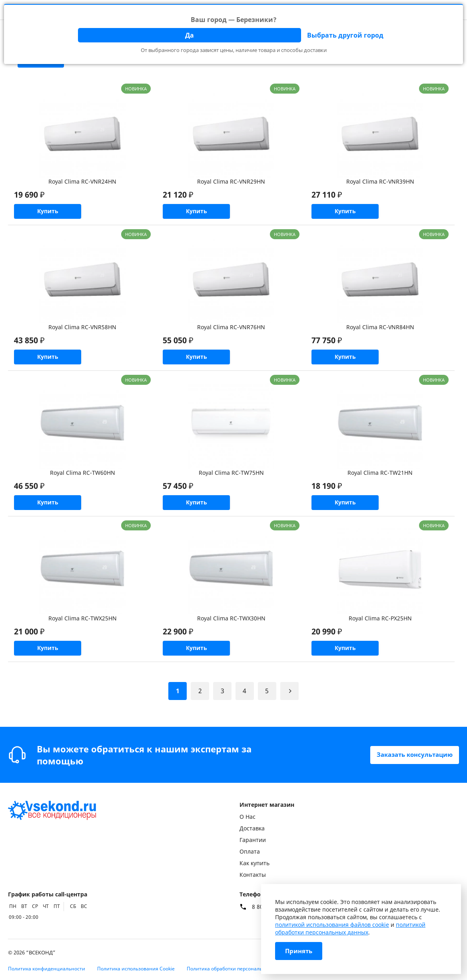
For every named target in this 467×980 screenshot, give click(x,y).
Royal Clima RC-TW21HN (380, 479)
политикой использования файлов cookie (332, 925)
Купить (52, 213)
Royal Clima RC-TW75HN (231, 479)
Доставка (252, 828)
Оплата (250, 851)
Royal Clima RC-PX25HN (380, 628)
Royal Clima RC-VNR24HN (82, 181)
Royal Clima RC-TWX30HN (231, 628)
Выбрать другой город (345, 35)
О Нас (247, 817)
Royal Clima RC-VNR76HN (231, 330)
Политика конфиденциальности (47, 969)
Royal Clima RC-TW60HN (83, 479)
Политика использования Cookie (136, 969)
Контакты (253, 875)
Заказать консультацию (411, 755)
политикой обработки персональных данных (350, 928)
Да (190, 35)
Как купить (254, 863)
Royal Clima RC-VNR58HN (82, 330)
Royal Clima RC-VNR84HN (380, 330)
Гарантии (253, 840)
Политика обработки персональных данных (239, 969)
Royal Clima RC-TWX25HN (83, 628)
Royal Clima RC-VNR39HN (380, 181)
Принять (300, 951)
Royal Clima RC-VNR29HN (231, 181)
